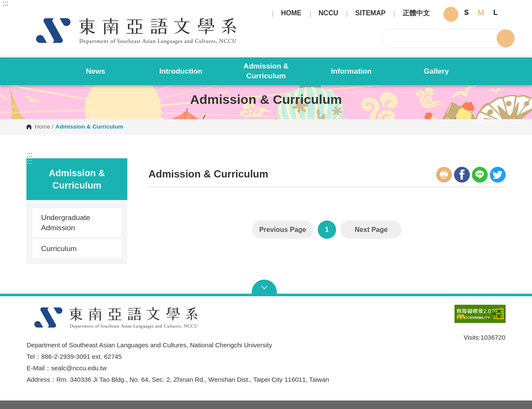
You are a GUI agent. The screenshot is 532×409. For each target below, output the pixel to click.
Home (42, 127)
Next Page (371, 230)
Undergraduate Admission (65, 223)
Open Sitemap (266, 288)
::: (5, 3)
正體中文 (416, 13)
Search (506, 38)
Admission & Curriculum (266, 71)
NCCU (328, 13)
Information (351, 71)
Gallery (436, 71)
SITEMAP (370, 13)
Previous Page (282, 230)
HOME (291, 13)
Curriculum (78, 249)
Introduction (181, 71)
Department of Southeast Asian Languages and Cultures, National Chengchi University (33, 15)
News (96, 71)
